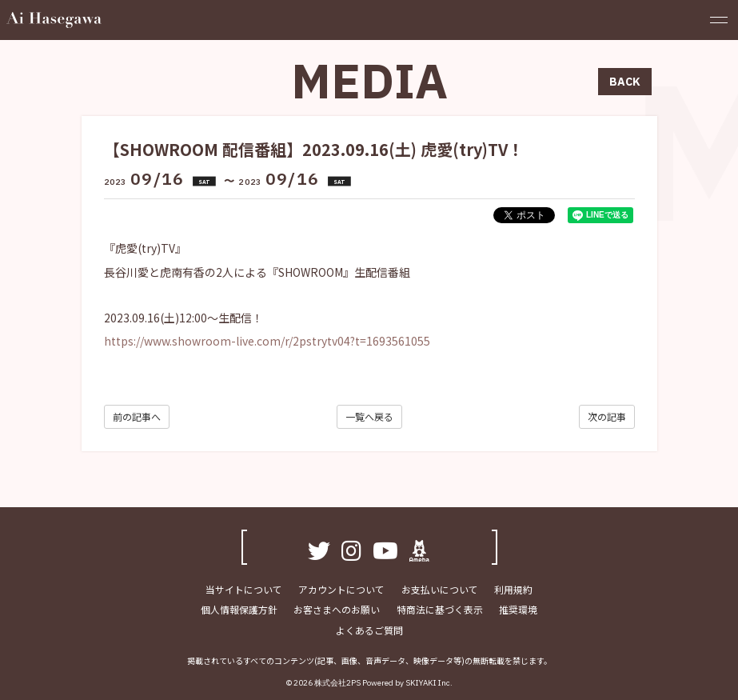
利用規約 (513, 589)
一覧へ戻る (369, 416)
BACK (625, 82)
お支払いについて (440, 589)
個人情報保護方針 (240, 610)
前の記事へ (137, 416)
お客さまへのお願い (337, 610)
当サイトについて (245, 589)
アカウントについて (342, 589)
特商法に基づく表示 (440, 610)
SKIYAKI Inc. (429, 683)
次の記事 (607, 416)
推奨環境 (518, 610)
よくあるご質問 (369, 631)
